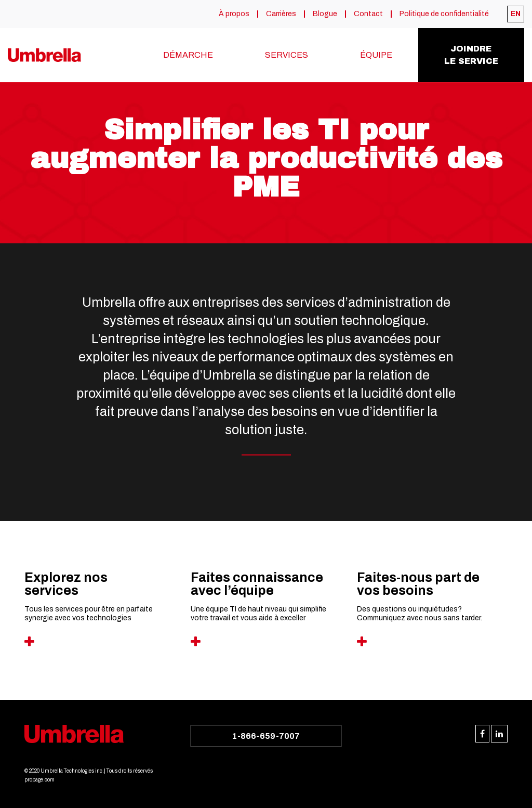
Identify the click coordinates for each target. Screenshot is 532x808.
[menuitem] (516, 14)
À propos (234, 14)
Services (287, 55)
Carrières (281, 14)
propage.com (39, 780)
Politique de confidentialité (444, 14)
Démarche (188, 55)
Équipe (376, 55)
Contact (368, 14)
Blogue (325, 14)
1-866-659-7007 (266, 736)
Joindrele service (471, 55)
